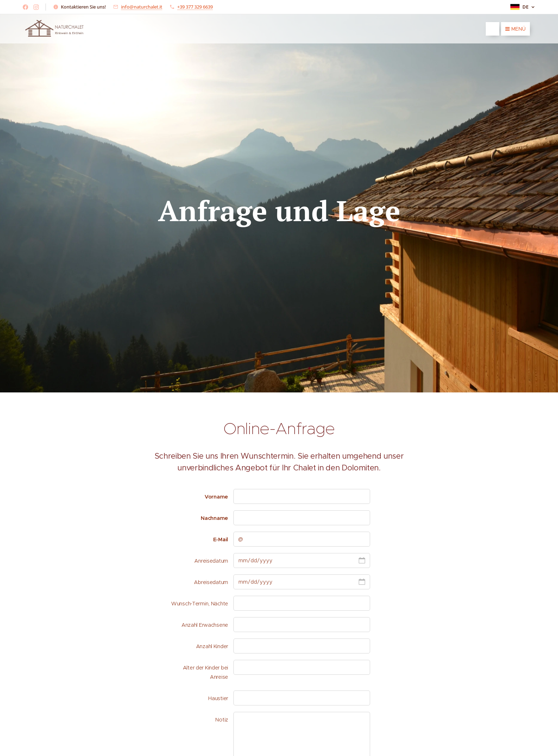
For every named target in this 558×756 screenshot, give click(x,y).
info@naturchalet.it (142, 7)
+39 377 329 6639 (195, 7)
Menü (515, 29)
